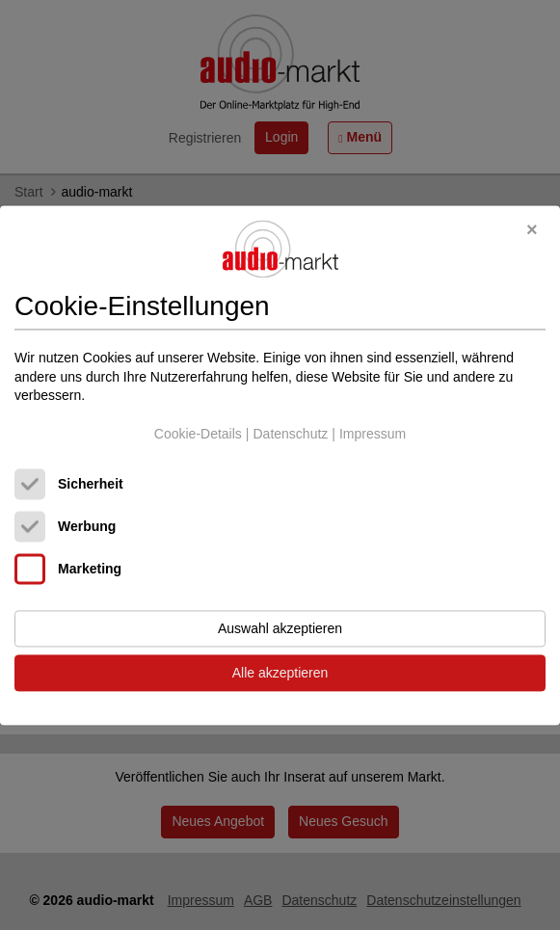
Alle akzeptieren (280, 673)
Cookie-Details (198, 434)
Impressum (373, 434)
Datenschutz (290, 434)
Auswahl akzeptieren (280, 628)
